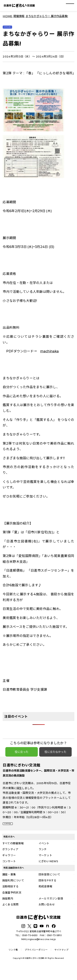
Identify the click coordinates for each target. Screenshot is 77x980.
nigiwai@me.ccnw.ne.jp (42, 950)
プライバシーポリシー (36, 961)
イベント (44, 854)
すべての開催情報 (13, 854)
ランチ (43, 860)
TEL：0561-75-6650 (26, 946)
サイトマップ (61, 961)
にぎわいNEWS (48, 872)
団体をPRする (48, 891)
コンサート (9, 872)
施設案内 (8, 909)
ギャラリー (9, 866)
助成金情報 (45, 897)
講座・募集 (9, 885)
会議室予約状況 (12, 903)
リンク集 (13, 961)
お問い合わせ (47, 915)
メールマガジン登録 (51, 909)
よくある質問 (10, 915)
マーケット (45, 866)
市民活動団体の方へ (14, 879)
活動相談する (10, 897)
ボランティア (10, 860)
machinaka (49, 356)
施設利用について (13, 891)
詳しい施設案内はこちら (21, 832)
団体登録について (49, 885)
